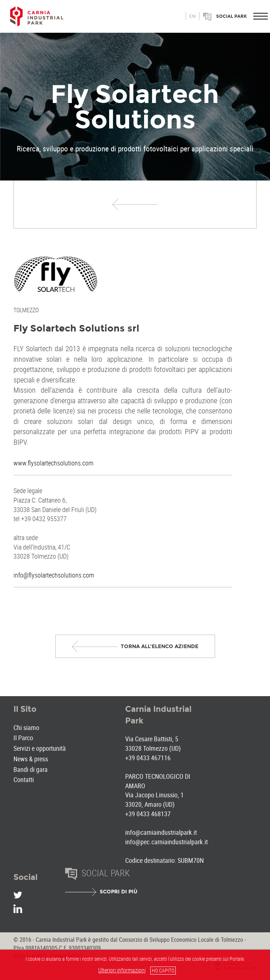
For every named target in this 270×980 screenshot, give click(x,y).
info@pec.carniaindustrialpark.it (166, 842)
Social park (232, 16)
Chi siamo (26, 727)
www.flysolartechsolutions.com (53, 463)
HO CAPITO (163, 970)
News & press (31, 759)
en (192, 16)
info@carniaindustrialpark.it (161, 832)
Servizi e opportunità (40, 748)
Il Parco (23, 738)
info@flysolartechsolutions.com (54, 575)
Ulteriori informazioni (122, 970)
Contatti (24, 779)
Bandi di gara (31, 769)
